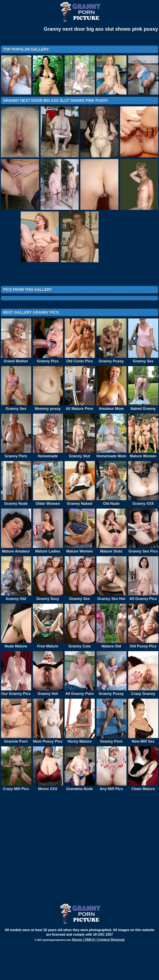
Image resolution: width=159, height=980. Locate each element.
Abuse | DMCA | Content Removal (98, 974)
